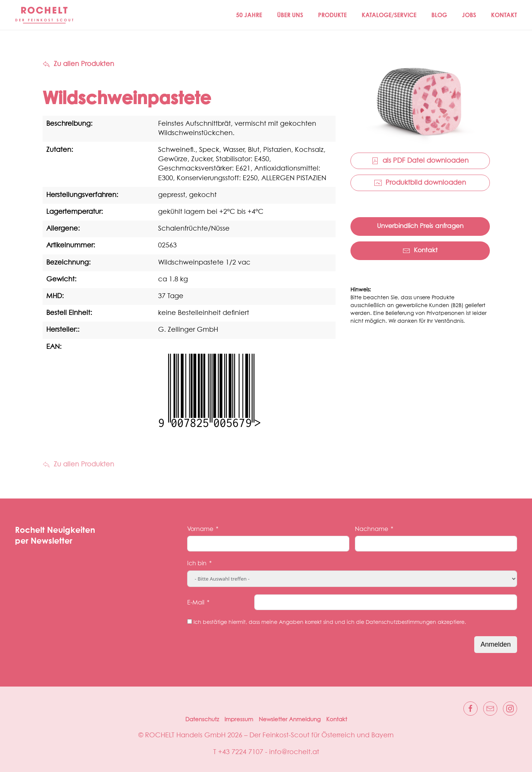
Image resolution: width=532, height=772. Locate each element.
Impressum (239, 720)
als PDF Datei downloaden (420, 161)
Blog (439, 15)
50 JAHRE (249, 15)
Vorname (200, 529)
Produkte (332, 15)
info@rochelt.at (294, 752)
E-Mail (196, 603)
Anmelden (496, 644)
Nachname (372, 529)
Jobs (469, 15)
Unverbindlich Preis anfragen (420, 226)
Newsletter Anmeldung (290, 720)
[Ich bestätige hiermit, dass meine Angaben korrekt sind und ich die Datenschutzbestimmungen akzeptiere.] (190, 621)
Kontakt (504, 15)
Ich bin (197, 563)
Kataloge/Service (389, 15)
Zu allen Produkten (78, 64)
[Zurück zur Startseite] (45, 15)
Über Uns (290, 15)
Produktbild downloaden (420, 183)
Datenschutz (202, 720)
